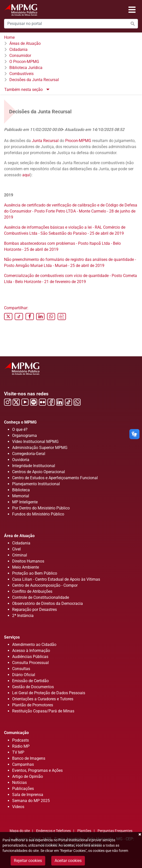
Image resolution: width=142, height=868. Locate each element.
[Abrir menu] (132, 10)
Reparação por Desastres (34, 610)
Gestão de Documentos (33, 687)
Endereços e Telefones (53, 831)
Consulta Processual (30, 663)
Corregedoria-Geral (29, 454)
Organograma (25, 436)
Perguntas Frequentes (115, 831)
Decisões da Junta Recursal (34, 80)
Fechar (139, 835)
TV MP (18, 752)
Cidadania (18, 49)
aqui (26, 175)
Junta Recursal (45, 141)
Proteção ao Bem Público (35, 573)
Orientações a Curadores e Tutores (43, 699)
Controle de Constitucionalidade (41, 597)
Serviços (12, 637)
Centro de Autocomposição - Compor (45, 585)
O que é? (20, 429)
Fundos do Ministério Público (38, 514)
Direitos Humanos (28, 561)
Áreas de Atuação (25, 43)
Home (9, 37)
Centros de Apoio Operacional (39, 472)
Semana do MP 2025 (31, 801)
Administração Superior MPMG (40, 448)
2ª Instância (23, 616)
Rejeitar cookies (28, 861)
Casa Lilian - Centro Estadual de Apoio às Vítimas (56, 579)
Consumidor (20, 56)
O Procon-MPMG (24, 62)
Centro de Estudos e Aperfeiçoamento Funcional (55, 478)
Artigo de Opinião (28, 776)
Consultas (21, 669)
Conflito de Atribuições (32, 591)
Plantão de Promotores (33, 705)
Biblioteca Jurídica (26, 68)
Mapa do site (20, 831)
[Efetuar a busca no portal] (133, 24)
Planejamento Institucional (36, 484)
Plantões (84, 831)
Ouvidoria (21, 460)
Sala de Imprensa (28, 795)
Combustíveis (21, 74)
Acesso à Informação (31, 651)
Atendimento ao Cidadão (34, 645)
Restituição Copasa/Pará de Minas (43, 711)
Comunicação (16, 733)
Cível (16, 549)
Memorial (21, 496)
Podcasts (20, 740)
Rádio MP (21, 746)
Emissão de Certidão (30, 681)
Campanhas (23, 764)
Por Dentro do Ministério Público (41, 508)
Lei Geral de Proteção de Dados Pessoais (49, 693)
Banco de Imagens (29, 758)
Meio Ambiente (26, 567)
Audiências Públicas (30, 657)
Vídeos (18, 807)
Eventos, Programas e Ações (37, 770)
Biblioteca (21, 490)
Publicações (23, 789)
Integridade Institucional (34, 466)
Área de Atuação (19, 536)
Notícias (19, 783)
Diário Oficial (24, 675)
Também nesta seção (24, 90)
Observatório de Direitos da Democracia (48, 603)
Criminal (20, 555)
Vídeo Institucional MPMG (35, 442)
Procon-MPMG (78, 141)
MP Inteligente (25, 502)
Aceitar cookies (68, 861)
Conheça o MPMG (20, 422)
